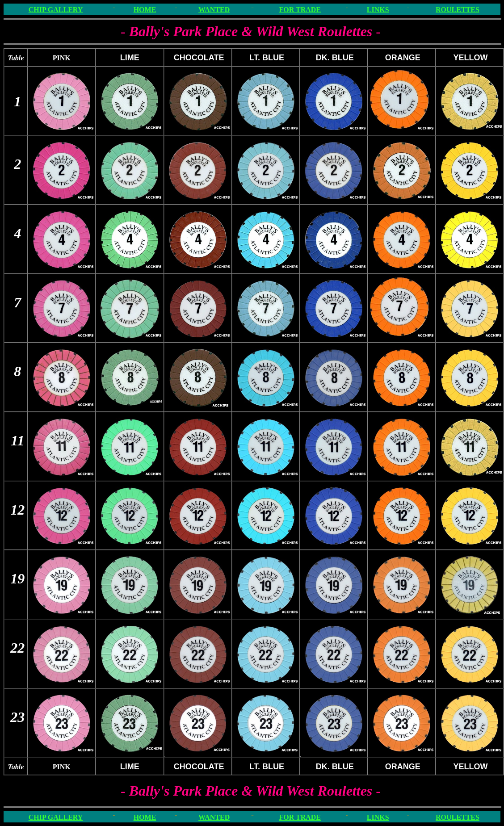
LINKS (378, 10)
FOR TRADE (300, 10)
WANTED (214, 10)
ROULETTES (458, 10)
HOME (145, 10)
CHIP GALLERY (56, 10)
